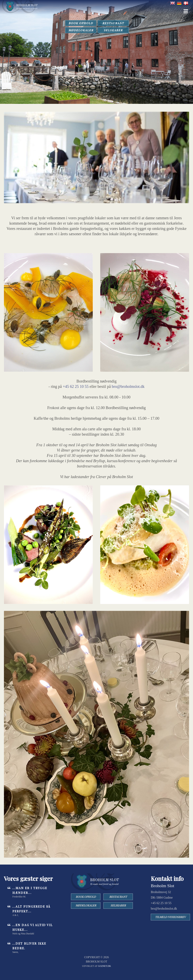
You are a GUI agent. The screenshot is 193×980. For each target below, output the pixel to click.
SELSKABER (113, 30)
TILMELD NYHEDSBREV (170, 917)
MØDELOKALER (81, 30)
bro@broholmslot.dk (128, 386)
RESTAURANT (113, 23)
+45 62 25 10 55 (76, 386)
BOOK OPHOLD (81, 23)
